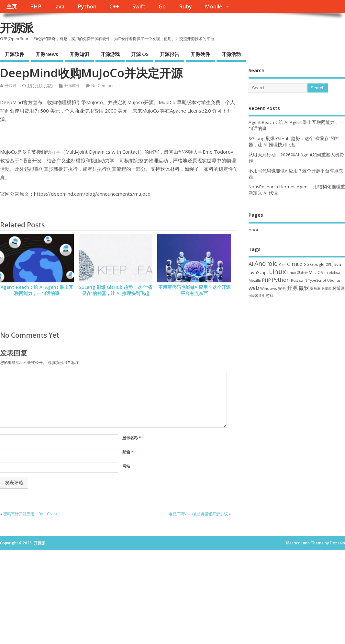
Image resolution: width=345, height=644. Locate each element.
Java (59, 6)
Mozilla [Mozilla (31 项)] (255, 280)
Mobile (214, 6)
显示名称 (132, 438)
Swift (139, 6)
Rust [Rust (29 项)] (295, 280)
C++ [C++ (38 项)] (283, 264)
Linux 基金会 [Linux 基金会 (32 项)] (297, 273)
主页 (12, 6)
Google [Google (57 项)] (317, 264)
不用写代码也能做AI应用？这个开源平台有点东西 (194, 290)
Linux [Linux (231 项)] (277, 272)
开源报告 (170, 54)
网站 (126, 466)
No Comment (104, 86)
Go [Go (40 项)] (306, 264)
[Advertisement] (297, 352)
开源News (47, 54)
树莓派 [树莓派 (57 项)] (339, 288)
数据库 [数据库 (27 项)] (327, 289)
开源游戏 (110, 54)
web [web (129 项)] (254, 288)
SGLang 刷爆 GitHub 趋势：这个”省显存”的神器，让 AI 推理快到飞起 (116, 290)
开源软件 (15, 54)
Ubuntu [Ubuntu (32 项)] (334, 280)
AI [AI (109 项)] (251, 264)
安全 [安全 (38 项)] (282, 288)
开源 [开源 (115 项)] (292, 288)
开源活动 (231, 54)
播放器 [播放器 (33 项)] (315, 288)
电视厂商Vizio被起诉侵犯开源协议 (198, 514)
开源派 (17, 28)
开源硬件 (200, 54)
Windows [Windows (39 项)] (269, 288)
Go (162, 6)
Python (87, 6)
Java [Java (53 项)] (337, 264)
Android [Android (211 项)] (266, 263)
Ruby (185, 6)
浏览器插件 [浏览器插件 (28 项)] (257, 296)
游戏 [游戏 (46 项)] (270, 295)
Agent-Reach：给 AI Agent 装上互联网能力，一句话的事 (37, 290)
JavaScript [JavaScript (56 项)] (258, 272)
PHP (36, 6)
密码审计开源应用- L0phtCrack (30, 514)
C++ (114, 6)
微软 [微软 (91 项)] (304, 288)
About (255, 230)
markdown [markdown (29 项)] (333, 273)
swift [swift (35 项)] (303, 280)
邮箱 (128, 452)
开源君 (11, 86)
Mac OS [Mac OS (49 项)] (316, 272)
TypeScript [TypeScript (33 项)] (317, 280)
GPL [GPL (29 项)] (329, 265)
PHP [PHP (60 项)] (266, 280)
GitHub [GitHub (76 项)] (295, 264)
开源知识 (79, 54)
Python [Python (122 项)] (281, 280)
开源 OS (140, 54)
